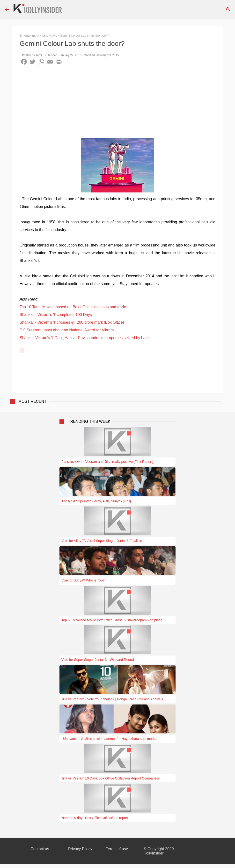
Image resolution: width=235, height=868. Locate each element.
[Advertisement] (117, 104)
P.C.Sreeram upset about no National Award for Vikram (67, 330)
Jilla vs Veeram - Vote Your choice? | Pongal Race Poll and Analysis (112, 699)
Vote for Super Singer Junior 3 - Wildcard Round (98, 660)
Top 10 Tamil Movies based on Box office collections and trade (73, 307)
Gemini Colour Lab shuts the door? (84, 36)
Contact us (40, 849)
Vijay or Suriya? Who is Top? (83, 580)
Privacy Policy (80, 849)
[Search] (228, 9)
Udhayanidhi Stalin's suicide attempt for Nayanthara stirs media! (109, 739)
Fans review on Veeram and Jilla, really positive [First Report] (107, 462)
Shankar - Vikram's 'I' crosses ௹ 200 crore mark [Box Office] (72, 322)
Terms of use (117, 849)
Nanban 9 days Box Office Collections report (95, 818)
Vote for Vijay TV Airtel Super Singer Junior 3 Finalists (102, 541)
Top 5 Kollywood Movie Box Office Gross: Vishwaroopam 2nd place (112, 620)
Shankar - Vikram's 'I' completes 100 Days (56, 315)
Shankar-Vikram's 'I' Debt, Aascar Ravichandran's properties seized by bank (85, 338)
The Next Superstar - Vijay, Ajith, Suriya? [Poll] (96, 501)
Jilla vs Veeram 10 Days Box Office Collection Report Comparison (111, 778)
